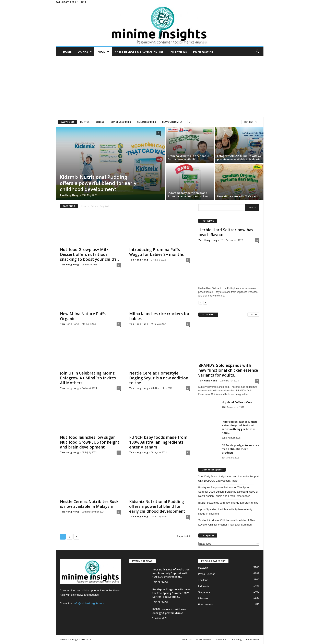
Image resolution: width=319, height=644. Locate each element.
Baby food (67, 122)
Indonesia (204, 586)
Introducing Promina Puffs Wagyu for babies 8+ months (156, 252)
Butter (85, 122)
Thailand (203, 580)
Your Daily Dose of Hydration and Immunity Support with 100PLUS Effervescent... (171, 573)
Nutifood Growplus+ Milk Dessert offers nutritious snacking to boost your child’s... (90, 254)
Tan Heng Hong (69, 195)
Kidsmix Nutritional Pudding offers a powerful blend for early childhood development (98, 183)
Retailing (237, 639)
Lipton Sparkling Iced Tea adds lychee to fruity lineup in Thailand (225, 512)
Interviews (178, 52)
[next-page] (205, 302)
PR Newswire (203, 52)
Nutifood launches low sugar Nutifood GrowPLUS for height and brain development (90, 442)
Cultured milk (146, 122)
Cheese (100, 122)
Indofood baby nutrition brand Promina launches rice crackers (188, 195)
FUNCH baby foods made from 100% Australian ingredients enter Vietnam (158, 442)
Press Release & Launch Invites (139, 52)
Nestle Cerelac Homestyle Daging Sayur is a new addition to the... (159, 378)
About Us (187, 639)
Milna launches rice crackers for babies (159, 316)
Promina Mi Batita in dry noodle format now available (188, 158)
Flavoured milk (172, 122)
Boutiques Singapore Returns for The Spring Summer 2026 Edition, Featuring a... (171, 593)
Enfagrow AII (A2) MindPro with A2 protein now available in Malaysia (239, 158)
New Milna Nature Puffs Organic (238, 196)
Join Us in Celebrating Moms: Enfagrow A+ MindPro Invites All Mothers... (88, 378)
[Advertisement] (160, 87)
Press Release (207, 574)
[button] (257, 52)
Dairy (93, 206)
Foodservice (253, 639)
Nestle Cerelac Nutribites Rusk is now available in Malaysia (89, 504)
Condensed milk (121, 122)
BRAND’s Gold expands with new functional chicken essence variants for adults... (228, 370)
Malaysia (203, 568)
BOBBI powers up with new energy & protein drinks (228, 503)
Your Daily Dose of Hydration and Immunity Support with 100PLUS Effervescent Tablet (229, 479)
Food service (206, 604)
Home (67, 52)
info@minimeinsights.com (89, 603)
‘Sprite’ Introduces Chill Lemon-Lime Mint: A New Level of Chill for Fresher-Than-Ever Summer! (227, 522)
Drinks (85, 52)
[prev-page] (200, 302)
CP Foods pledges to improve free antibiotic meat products (240, 449)
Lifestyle (203, 598)
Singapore (204, 592)
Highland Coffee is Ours (237, 402)
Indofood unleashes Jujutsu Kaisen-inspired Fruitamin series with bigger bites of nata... (239, 427)
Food (103, 52)
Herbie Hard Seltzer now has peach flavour (226, 232)
